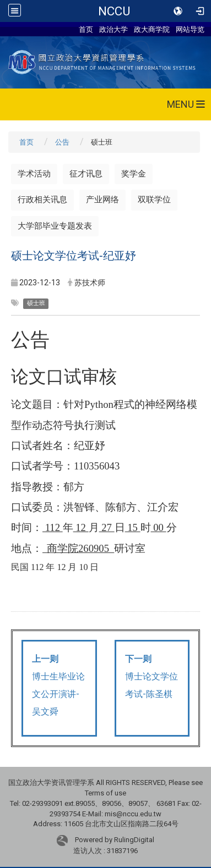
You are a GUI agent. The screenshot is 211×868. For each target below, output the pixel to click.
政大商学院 (152, 29)
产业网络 (102, 200)
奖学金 (134, 174)
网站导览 (190, 29)
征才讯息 (86, 174)
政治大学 (113, 29)
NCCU (114, 11)
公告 (62, 142)
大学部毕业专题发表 (55, 226)
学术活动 (34, 174)
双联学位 (154, 200)
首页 (86, 29)
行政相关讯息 (42, 200)
